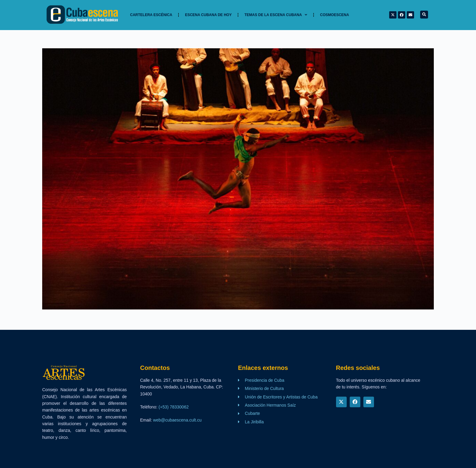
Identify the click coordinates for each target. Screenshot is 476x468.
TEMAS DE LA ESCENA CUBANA (276, 15)
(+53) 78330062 (173, 407)
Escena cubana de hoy (208, 15)
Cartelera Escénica (151, 15)
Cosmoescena (334, 15)
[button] (424, 15)
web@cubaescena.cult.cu (177, 420)
